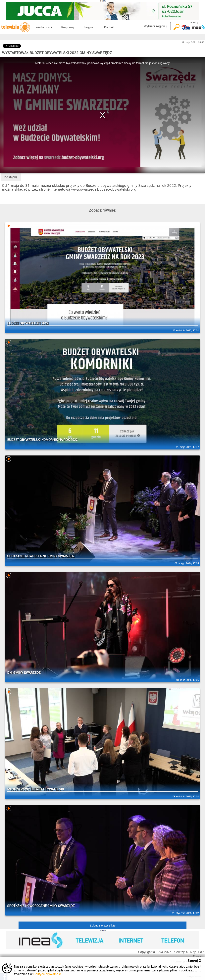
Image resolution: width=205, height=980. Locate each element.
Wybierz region (156, 26)
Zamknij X (194, 961)
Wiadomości (44, 27)
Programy (68, 27)
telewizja (15, 27)
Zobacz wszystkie (103, 925)
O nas (197, 956)
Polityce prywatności (48, 974)
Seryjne (89, 27)
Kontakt (109, 27)
